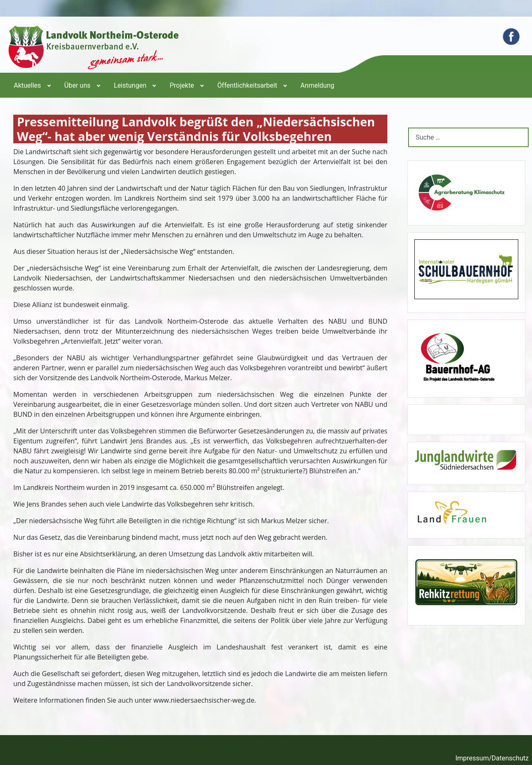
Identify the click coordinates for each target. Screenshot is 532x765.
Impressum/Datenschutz (492, 758)
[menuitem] (32, 85)
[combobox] (468, 137)
